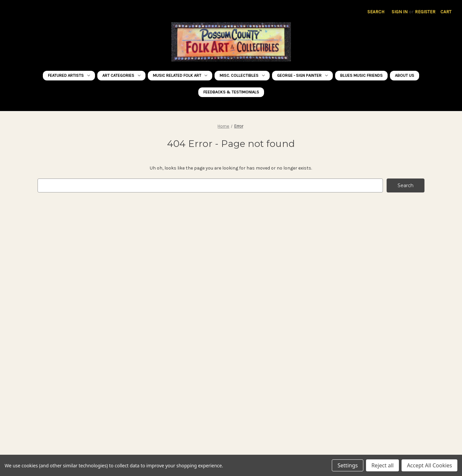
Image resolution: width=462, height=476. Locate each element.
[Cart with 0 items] (446, 12)
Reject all (382, 465)
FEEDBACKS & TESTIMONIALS (231, 92)
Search (376, 12)
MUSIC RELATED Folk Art (180, 75)
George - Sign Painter (302, 75)
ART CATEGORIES (121, 75)
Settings (348, 465)
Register (425, 12)
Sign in (400, 12)
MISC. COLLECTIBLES (242, 75)
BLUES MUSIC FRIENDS (361, 75)
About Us (405, 75)
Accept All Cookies (429, 465)
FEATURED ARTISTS (69, 75)
